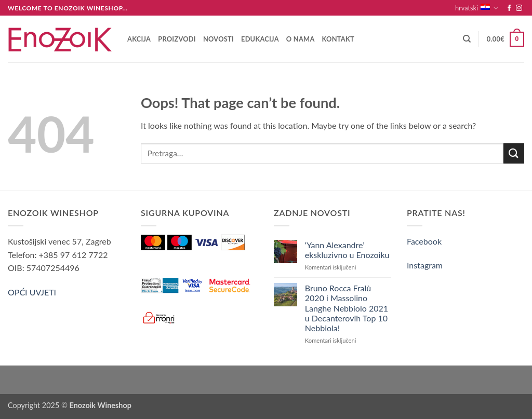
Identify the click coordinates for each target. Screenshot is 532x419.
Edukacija (260, 39)
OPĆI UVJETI (32, 292)
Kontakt (338, 39)
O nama (301, 39)
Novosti (218, 39)
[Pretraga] (467, 39)
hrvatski (477, 8)
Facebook (424, 241)
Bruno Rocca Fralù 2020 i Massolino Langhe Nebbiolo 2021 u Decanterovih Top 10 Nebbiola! (347, 308)
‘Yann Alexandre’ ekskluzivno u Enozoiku (347, 250)
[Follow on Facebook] (509, 8)
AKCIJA (139, 39)
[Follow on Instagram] (519, 8)
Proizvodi (177, 39)
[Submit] (514, 153)
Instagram (425, 265)
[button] (506, 39)
